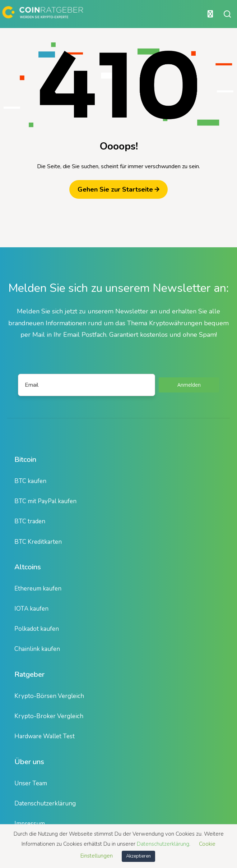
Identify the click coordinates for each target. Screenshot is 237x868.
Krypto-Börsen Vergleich (49, 696)
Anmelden (189, 385)
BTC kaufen (30, 481)
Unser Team (31, 783)
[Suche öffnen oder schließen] (227, 14)
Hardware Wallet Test (45, 736)
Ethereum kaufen (38, 589)
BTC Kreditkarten (38, 542)
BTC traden (30, 521)
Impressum (30, 824)
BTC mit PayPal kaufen (45, 501)
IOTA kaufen (31, 609)
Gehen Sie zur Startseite (118, 189)
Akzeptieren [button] (138, 856)
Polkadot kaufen (37, 629)
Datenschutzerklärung (45, 803)
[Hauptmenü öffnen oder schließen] (109, 14)
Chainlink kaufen (37, 649)
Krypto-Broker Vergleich (49, 716)
